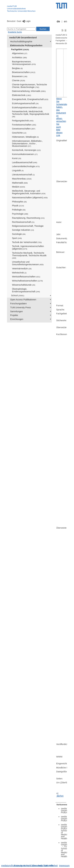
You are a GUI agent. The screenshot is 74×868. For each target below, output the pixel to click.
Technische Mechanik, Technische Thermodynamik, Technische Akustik (29, 255)
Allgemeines (20, 53)
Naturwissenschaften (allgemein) (30, 198)
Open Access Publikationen (23, 300)
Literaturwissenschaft (23, 175)
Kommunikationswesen (25, 154)
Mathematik (20, 183)
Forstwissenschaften (24, 125)
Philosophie (19, 202)
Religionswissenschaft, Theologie (28, 226)
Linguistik (18, 170)
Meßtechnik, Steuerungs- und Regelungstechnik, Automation (29, 192)
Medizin (18, 187)
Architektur (19, 57)
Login (26, 21)
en (65, 21)
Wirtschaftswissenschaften (27, 281)
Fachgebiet (20, 49)
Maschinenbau (22, 179)
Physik (18, 206)
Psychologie (20, 214)
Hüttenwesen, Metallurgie (25, 137)
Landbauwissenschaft (25, 162)
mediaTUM (12, 6)
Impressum (64, 866)
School (18, 295)
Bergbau (17, 68)
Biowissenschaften (24, 72)
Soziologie (19, 234)
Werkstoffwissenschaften (26, 277)
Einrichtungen (17, 319)
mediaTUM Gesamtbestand (23, 38)
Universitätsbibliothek (16, 9)
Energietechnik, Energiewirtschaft (30, 99)
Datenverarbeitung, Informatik (29, 91)
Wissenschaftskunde (24, 285)
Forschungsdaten (18, 304)
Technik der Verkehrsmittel (27, 242)
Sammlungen (17, 311)
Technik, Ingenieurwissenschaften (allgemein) (28, 247)
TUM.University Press (20, 307)
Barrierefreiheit (51, 866)
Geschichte (19, 133)
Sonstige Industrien (23, 230)
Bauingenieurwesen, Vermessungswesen (24, 63)
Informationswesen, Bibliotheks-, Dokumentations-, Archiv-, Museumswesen (27, 144)
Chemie (18, 80)
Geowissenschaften (24, 129)
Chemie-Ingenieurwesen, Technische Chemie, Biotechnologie (29, 86)
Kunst (17, 158)
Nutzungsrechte (22, 866)
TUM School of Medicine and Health (65, 852)
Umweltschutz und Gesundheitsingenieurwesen (28, 263)
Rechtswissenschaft (23, 222)
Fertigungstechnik (23, 121)
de (58, 21)
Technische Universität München (21, 11)
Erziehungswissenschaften (27, 108)
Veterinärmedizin (22, 269)
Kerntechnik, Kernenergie (26, 150)
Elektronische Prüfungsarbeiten (26, 45)
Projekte (14, 315)
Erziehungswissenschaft (25, 103)
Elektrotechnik (22, 95)
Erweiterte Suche (15, 32)
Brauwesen (20, 76)
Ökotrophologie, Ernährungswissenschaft (26, 290)
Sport (17, 238)
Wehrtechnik (19, 273)
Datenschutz (36, 866)
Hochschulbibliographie (21, 42)
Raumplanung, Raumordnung (28, 218)
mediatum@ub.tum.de (12, 866)
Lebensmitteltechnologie (26, 166)
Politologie (19, 210)
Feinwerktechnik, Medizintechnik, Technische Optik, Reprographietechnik (31, 114)
